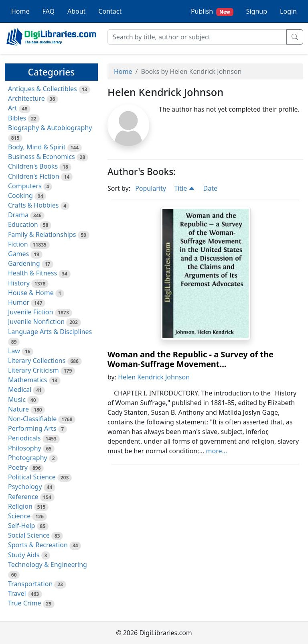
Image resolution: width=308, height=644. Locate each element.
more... (217, 451)
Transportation (30, 584)
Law (14, 351)
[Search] (197, 37)
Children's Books (33, 166)
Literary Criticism (33, 370)
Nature (18, 409)
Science (19, 516)
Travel (17, 593)
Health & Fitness (32, 273)
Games (18, 254)
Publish (212, 11)
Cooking (20, 196)
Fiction (18, 244)
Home (20, 11)
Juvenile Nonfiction (36, 322)
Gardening (24, 263)
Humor (19, 302)
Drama (18, 215)
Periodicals (24, 438)
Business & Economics (42, 157)
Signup (257, 11)
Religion (20, 506)
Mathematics (27, 380)
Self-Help (21, 526)
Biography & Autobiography (50, 128)
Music (17, 399)
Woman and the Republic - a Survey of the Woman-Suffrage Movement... (190, 359)
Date (210, 188)
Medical (20, 389)
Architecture (26, 98)
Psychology (25, 487)
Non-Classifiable (32, 419)
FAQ (49, 11)
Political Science (32, 477)
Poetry (18, 467)
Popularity (151, 188)
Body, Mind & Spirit (37, 147)
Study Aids (24, 555)
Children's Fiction (34, 176)
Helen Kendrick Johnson (154, 377)
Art (13, 108)
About (76, 11)
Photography (28, 458)
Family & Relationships (42, 234)
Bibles (17, 118)
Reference (23, 497)
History (19, 283)
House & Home (31, 293)
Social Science (29, 535)
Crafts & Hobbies (33, 205)
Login (288, 11)
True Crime (25, 603)
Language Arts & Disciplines (50, 332)
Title (184, 188)
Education (23, 224)
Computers (25, 186)
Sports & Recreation (38, 545)
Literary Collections (37, 361)
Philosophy (25, 448)
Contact (110, 11)
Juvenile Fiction (30, 312)
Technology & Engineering (48, 565)
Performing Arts (32, 428)
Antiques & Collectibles (43, 89)
